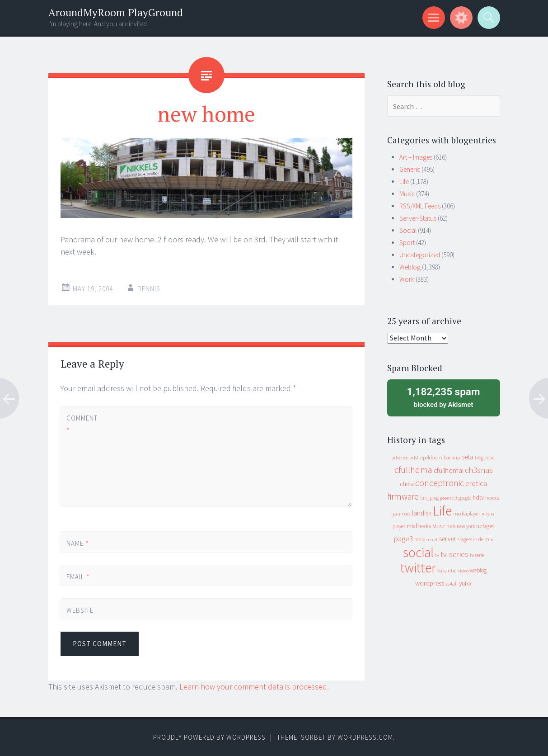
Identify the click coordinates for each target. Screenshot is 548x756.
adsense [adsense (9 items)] (400, 458)
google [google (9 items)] (465, 498)
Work (407, 279)
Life (404, 182)
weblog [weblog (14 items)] (478, 570)
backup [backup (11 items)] (452, 457)
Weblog (410, 267)
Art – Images (416, 157)
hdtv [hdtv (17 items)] (478, 497)
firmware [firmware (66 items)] (403, 496)
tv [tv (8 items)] (437, 555)
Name (78, 543)
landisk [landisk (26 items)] (422, 513)
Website (80, 610)
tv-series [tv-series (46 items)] (454, 554)
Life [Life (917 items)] (442, 511)
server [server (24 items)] (448, 539)
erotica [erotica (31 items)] (476, 483)
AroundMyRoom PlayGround (116, 12)
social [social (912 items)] (418, 552)
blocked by (444, 397)
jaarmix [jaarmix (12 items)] (402, 513)
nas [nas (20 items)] (451, 526)
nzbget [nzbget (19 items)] (485, 526)
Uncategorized (420, 255)
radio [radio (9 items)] (420, 539)
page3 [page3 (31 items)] (403, 539)
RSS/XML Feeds (420, 206)
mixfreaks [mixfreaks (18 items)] (419, 526)
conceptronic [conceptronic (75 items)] (440, 483)
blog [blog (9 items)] (479, 458)
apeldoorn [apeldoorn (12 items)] (431, 457)
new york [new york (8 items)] (466, 526)
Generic (410, 169)
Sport (407, 243)
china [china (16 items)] (407, 484)
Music (407, 194)
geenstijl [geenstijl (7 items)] (449, 498)
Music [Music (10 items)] (439, 526)
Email (78, 577)
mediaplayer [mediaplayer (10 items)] (467, 513)
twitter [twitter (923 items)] (418, 568)
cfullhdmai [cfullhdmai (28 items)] (449, 470)
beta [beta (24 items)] (467, 457)
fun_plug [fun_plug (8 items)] (429, 498)
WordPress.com (365, 737)
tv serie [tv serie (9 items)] (477, 555)
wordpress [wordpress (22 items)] (430, 583)
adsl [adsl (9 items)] (414, 458)
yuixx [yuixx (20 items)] (465, 583)
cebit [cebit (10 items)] (490, 457)
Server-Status (418, 218)
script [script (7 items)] (432, 540)
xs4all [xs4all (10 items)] (452, 584)
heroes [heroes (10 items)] (492, 498)
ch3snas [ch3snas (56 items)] (479, 470)
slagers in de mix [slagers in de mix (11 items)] (475, 539)
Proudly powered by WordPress (209, 737)
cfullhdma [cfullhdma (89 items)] (413, 470)
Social (408, 230)
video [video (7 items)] (463, 571)
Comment (82, 424)
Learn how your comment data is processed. (254, 687)
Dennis (149, 289)
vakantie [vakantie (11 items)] (447, 570)
